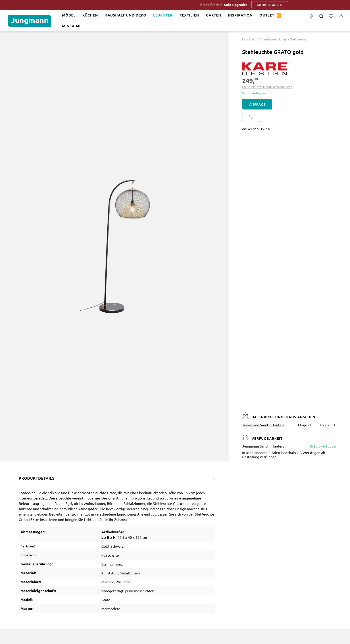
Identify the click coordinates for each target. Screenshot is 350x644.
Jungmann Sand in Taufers (263, 425)
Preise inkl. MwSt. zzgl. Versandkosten (267, 87)
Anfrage (257, 104)
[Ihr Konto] (341, 17)
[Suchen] (321, 17)
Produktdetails (37, 478)
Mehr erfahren (278, 5)
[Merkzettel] (331, 17)
